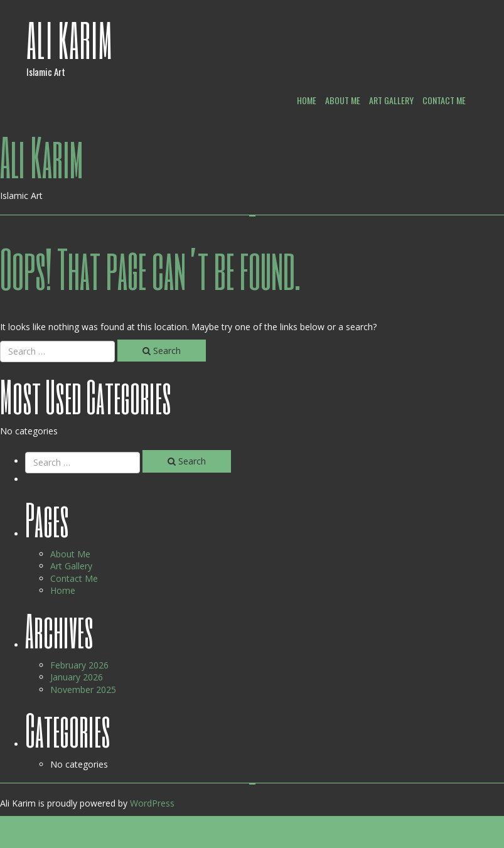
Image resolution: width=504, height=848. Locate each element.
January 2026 (77, 677)
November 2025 (83, 690)
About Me (343, 100)
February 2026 (79, 665)
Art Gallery (391, 100)
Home (307, 100)
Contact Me (444, 100)
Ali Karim (70, 40)
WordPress (152, 803)
